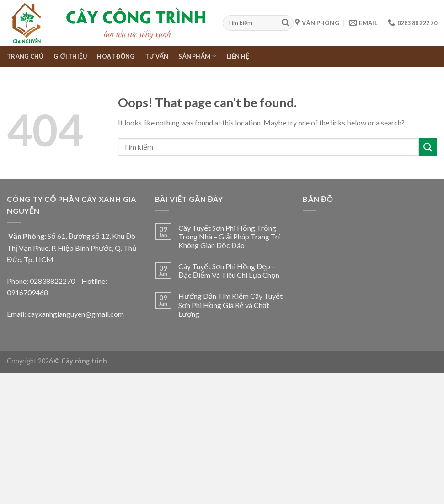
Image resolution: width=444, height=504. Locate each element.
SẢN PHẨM (197, 56)
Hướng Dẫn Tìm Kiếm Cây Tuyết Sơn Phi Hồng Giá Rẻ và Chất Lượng (230, 305)
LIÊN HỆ (238, 56)
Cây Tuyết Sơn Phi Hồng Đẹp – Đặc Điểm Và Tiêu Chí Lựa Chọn (229, 271)
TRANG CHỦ (25, 56)
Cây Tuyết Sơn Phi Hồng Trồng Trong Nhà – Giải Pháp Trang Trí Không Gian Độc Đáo (229, 236)
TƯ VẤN (157, 56)
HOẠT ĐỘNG (116, 56)
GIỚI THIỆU (70, 56)
